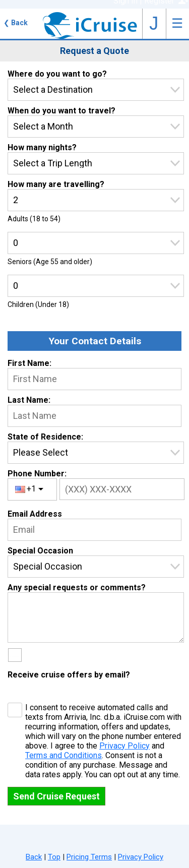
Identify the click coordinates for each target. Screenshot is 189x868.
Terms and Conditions (64, 755)
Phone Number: (37, 474)
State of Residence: (45, 437)
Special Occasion (40, 551)
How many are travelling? (56, 184)
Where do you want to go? (57, 74)
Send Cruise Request (56, 796)
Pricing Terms (89, 857)
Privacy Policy (124, 746)
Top (54, 857)
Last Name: (29, 400)
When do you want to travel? (61, 111)
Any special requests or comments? (77, 587)
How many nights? (42, 147)
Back (16, 23)
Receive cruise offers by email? (69, 675)
